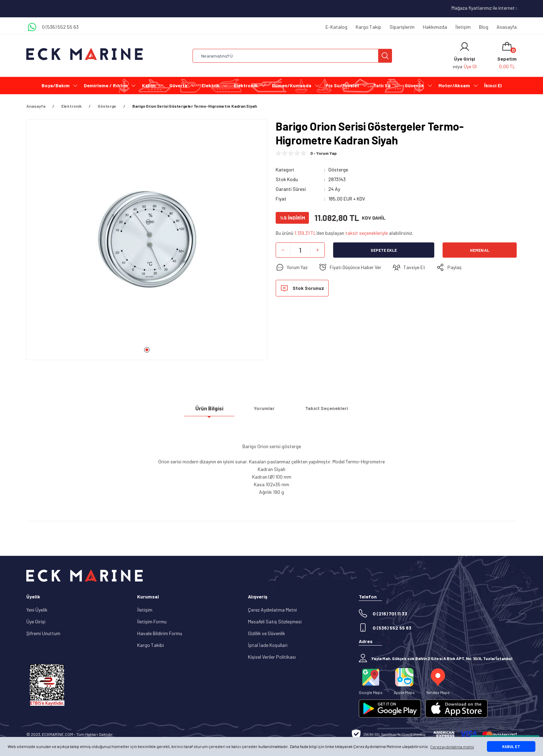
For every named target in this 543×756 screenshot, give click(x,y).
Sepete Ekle (384, 250)
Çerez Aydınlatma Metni (272, 610)
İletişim (463, 27)
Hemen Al (480, 250)
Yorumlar (264, 411)
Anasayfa (507, 27)
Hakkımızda (435, 27)
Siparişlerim (402, 27)
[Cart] (507, 56)
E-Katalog (336, 27)
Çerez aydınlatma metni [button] (452, 747)
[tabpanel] (147, 242)
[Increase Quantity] (318, 250)
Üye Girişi (36, 621)
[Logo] (84, 54)
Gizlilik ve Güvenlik (266, 633)
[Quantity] (300, 250)
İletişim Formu (152, 621)
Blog (484, 27)
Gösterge (338, 170)
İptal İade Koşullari (268, 645)
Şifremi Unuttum (43, 633)
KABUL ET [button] (511, 746)
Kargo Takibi (150, 645)
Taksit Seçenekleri (327, 411)
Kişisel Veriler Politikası (272, 657)
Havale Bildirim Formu (160, 633)
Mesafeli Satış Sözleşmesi (275, 621)
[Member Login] (465, 47)
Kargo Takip (368, 27)
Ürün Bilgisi (209, 411)
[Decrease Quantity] (283, 250)
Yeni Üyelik (37, 610)
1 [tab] (147, 350)
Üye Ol (470, 66)
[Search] (292, 56)
